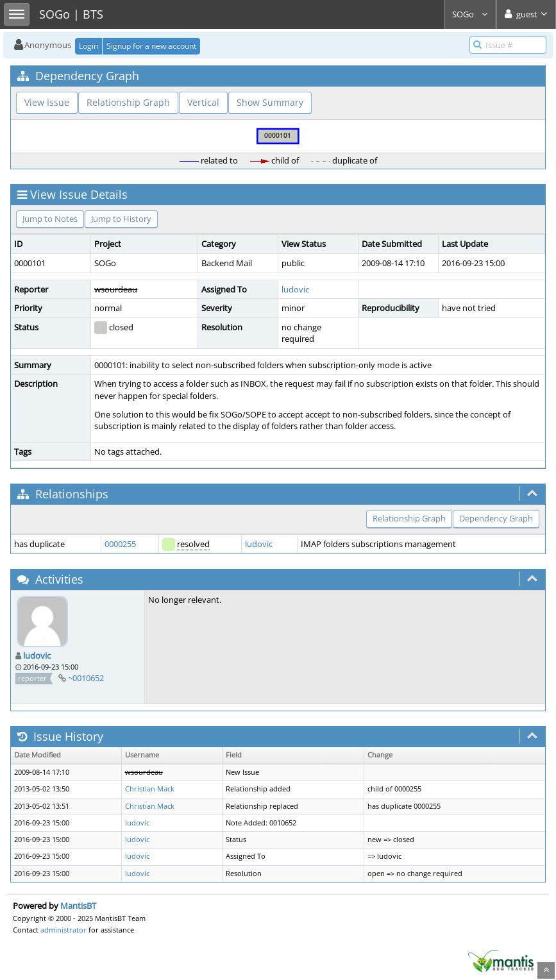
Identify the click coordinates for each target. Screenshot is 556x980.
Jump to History (121, 219)
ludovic (295, 289)
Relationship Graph (128, 102)
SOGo (470, 14)
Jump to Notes (50, 219)
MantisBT (78, 906)
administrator (63, 930)
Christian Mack (150, 789)
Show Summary (270, 102)
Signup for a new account (151, 46)
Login (88, 46)
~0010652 (86, 678)
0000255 (120, 544)
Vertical (203, 102)
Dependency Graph (496, 518)
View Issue (47, 102)
